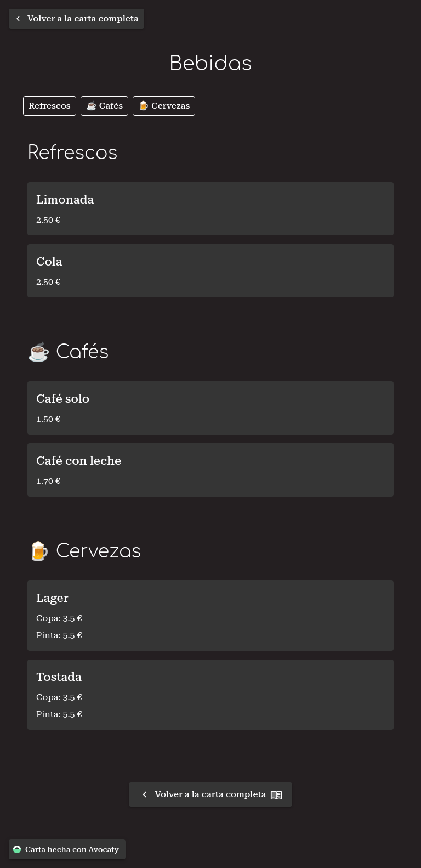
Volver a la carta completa (211, 794)
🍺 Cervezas (164, 106)
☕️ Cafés (104, 106)
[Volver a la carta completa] (76, 19)
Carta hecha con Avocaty (67, 850)
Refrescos (50, 106)
